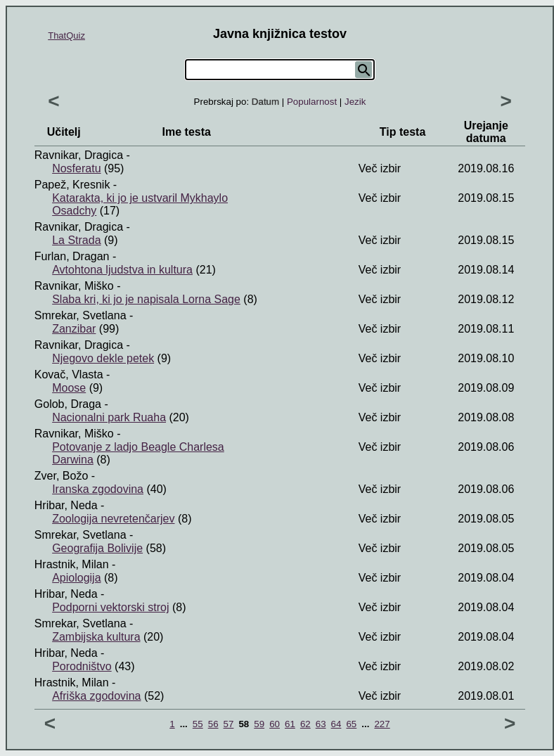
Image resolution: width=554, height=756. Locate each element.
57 (229, 724)
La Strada (76, 240)
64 (336, 724)
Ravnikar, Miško (74, 286)
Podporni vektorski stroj (110, 607)
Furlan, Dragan (72, 256)
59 (259, 724)
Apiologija (76, 578)
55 (198, 724)
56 (213, 724)
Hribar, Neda (66, 505)
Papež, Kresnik (72, 185)
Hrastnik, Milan (72, 564)
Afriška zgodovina (96, 696)
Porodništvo (82, 666)
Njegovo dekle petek (103, 358)
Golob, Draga (68, 404)
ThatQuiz (66, 36)
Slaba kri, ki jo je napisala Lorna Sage (146, 299)
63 (321, 724)
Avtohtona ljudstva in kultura (122, 270)
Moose (69, 388)
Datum (265, 102)
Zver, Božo (61, 476)
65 (351, 724)
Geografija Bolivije (97, 548)
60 (275, 724)
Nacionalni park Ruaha (109, 417)
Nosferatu (76, 168)
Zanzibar (74, 329)
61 (290, 724)
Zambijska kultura (96, 637)
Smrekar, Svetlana (80, 315)
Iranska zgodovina (98, 489)
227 (382, 724)
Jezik (355, 102)
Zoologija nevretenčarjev (113, 519)
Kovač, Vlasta (69, 374)
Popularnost (312, 102)
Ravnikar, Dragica (79, 155)
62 (305, 724)
